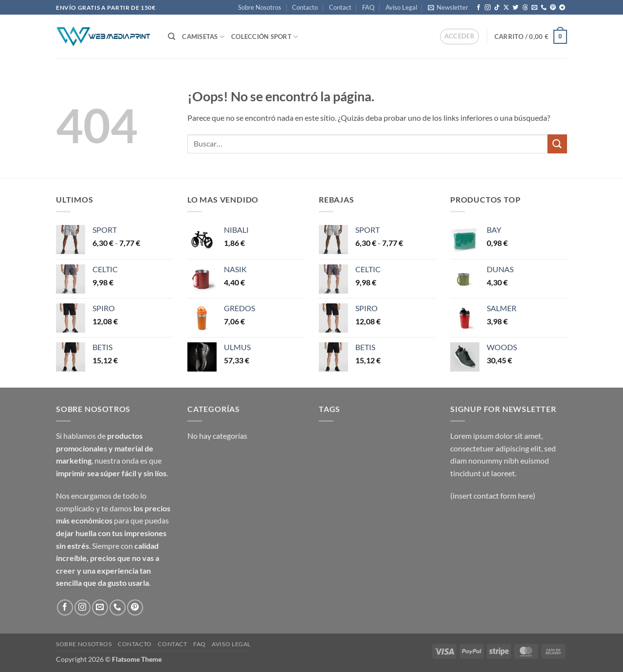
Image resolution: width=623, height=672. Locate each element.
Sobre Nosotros (260, 7)
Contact (340, 7)
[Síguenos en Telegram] (562, 8)
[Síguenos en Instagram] (488, 8)
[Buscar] (172, 37)
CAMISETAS (203, 37)
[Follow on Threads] (525, 8)
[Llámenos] (544, 8)
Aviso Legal (401, 7)
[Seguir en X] (506, 8)
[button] (448, 7)
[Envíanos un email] (534, 8)
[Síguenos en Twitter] (515, 8)
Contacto (305, 7)
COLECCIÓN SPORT (265, 37)
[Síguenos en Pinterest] (553, 8)
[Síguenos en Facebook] (478, 8)
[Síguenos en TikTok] (497, 8)
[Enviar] (557, 144)
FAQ (368, 7)
